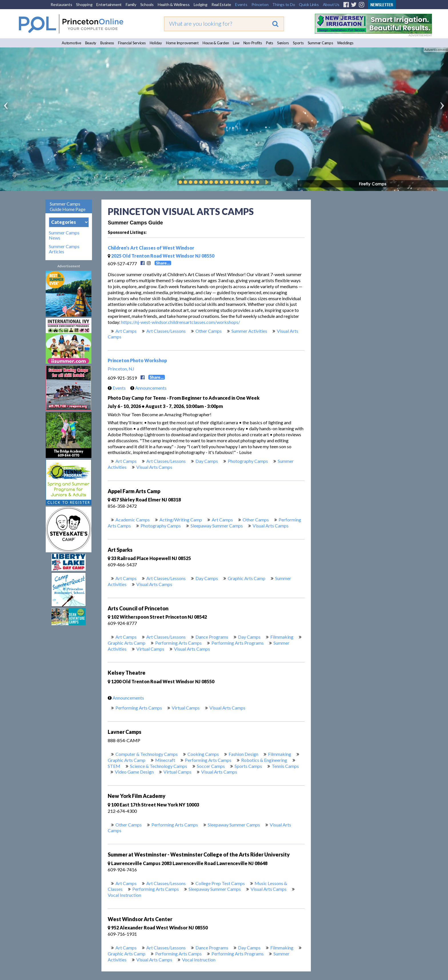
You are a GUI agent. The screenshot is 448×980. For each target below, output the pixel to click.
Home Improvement (182, 43)
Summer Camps (320, 43)
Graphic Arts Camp (247, 578)
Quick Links (309, 4)
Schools (147, 4)
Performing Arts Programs (238, 643)
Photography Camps (248, 461)
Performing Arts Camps (178, 643)
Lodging (201, 4)
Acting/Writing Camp (181, 520)
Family (131, 4)
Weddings (345, 43)
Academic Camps (133, 520)
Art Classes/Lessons (166, 331)
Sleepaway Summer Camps (217, 526)
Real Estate (221, 4)
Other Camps (209, 331)
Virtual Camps (150, 649)
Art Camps (126, 331)
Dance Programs (212, 637)
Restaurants (61, 4)
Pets (270, 43)
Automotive (71, 43)
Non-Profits (253, 43)
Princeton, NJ (121, 369)
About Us (331, 4)
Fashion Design (243, 754)
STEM (114, 766)
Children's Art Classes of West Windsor (151, 248)
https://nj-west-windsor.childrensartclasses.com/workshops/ (181, 322)
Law (236, 43)
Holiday (156, 43)
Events (241, 4)
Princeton (260, 4)
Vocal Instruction (124, 895)
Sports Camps (248, 766)
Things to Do (284, 4)
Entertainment (109, 4)
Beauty (91, 43)
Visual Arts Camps (154, 467)
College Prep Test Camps (220, 883)
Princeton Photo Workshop (137, 360)
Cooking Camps (203, 754)
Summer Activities (249, 331)
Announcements (147, 388)
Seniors (283, 43)
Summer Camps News (64, 235)
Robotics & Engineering (264, 760)
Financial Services (132, 43)
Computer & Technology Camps (147, 754)
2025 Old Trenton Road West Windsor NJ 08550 (161, 256)
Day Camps (207, 461)
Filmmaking (282, 637)
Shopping (84, 4)
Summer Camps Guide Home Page (68, 206)
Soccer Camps (211, 766)
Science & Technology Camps (159, 766)
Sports (298, 43)
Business (107, 43)
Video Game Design (134, 772)
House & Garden (216, 43)
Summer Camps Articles (64, 249)
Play (266, 182)
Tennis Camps (285, 766)
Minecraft (165, 760)
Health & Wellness (174, 4)
